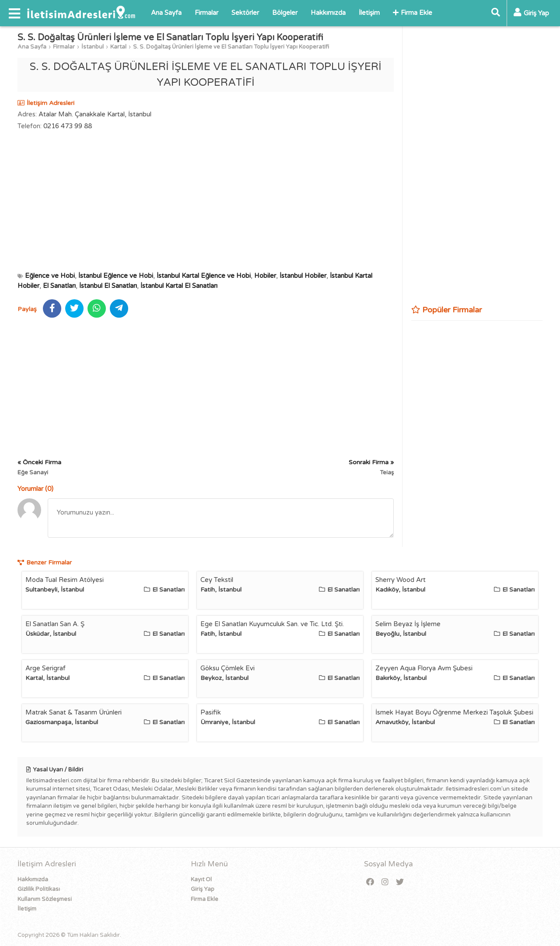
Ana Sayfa (166, 13)
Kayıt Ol (201, 879)
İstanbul (93, 47)
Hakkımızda (328, 13)
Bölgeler (285, 13)
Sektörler (245, 13)
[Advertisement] (206, 201)
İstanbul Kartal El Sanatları (179, 286)
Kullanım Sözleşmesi (45, 899)
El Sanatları (59, 286)
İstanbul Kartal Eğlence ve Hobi (204, 276)
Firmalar (206, 13)
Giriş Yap (203, 889)
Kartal (118, 47)
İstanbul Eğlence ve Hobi (116, 276)
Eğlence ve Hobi (50, 276)
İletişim (369, 13)
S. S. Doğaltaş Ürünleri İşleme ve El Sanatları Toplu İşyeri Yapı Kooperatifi (231, 47)
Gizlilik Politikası (39, 889)
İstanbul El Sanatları (108, 286)
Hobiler (265, 276)
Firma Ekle (413, 13)
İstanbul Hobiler (303, 276)
